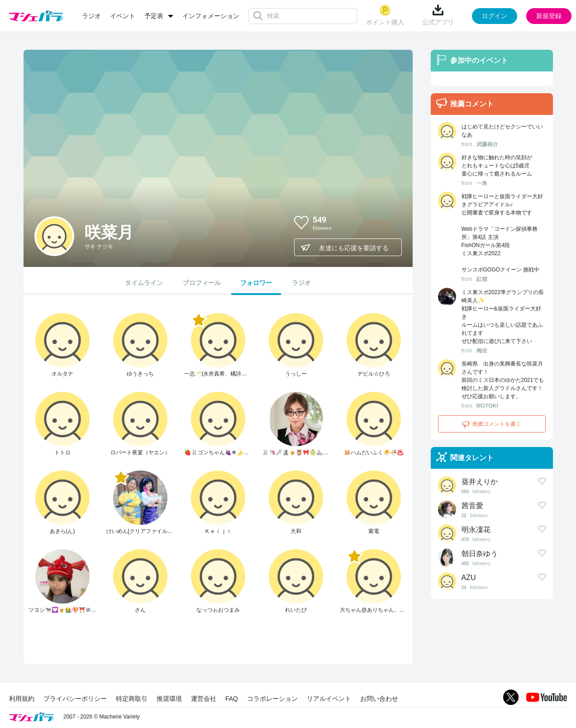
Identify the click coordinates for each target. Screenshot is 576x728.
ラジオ (91, 16)
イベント (123, 16)
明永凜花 (476, 530)
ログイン (495, 16)
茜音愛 (472, 506)
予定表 (154, 16)
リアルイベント (329, 699)
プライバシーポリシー (75, 699)
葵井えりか (480, 482)
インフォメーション (211, 16)
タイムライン (144, 283)
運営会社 (204, 699)
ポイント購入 (385, 15)
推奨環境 (169, 699)
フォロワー (256, 283)
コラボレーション (272, 699)
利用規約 (22, 699)
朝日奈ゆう (480, 554)
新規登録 (549, 16)
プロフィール (202, 283)
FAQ (232, 699)
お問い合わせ (379, 699)
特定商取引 (132, 699)
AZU (469, 578)
